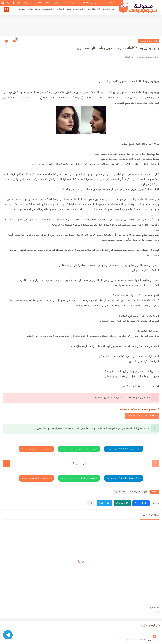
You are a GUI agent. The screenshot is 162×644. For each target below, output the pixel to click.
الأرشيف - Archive (52, 3)
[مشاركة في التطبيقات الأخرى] (91, 503)
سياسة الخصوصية (109, 3)
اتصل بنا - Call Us (70, 3)
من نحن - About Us (90, 3)
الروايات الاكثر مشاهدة (148, 41)
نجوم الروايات (132, 640)
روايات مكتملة (109, 11)
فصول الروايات (64, 11)
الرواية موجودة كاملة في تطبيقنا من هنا (36, 449)
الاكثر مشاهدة (94, 11)
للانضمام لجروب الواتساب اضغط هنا (139, 409)
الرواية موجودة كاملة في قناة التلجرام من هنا (124, 449)
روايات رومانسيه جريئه (45, 11)
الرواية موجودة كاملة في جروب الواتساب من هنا (79, 449)
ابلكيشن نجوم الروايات (32, 3)
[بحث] (6, 11)
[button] (141, 503)
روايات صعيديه (26, 11)
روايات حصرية (80, 11)
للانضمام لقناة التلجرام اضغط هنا (142, 416)
